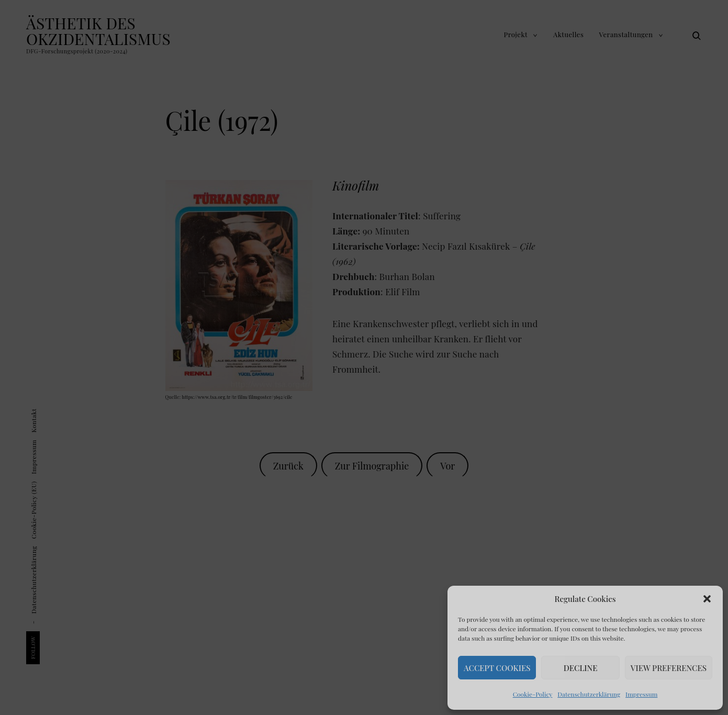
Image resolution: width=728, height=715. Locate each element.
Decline (581, 668)
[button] (707, 599)
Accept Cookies (497, 668)
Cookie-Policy (533, 694)
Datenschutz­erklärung (589, 694)
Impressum (641, 694)
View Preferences (669, 668)
